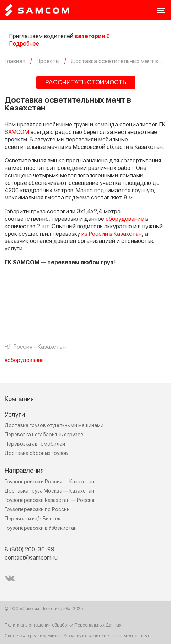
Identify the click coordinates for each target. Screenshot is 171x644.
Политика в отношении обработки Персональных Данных (63, 625)
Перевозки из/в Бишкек (33, 519)
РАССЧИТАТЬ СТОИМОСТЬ (86, 82)
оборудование (125, 219)
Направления (24, 471)
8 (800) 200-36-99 (30, 550)
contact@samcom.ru (31, 558)
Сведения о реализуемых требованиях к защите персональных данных (77, 636)
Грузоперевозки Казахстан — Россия (49, 500)
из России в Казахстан (112, 234)
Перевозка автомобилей (35, 444)
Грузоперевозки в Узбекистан (41, 528)
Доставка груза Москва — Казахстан (49, 491)
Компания (19, 399)
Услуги (15, 415)
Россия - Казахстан (40, 347)
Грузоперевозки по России (37, 510)
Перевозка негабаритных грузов (44, 435)
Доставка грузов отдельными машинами (54, 425)
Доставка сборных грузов (36, 453)
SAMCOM (17, 132)
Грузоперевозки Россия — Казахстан (49, 482)
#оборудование (24, 360)
